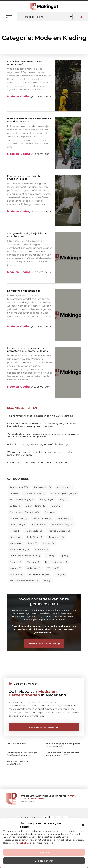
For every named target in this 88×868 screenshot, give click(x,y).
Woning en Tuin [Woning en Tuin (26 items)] (39, 574)
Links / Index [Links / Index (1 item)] (35, 537)
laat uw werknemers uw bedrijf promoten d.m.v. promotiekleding (28, 350)
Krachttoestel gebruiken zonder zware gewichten (37, 463)
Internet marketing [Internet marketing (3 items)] (59, 531)
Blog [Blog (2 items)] (63, 500)
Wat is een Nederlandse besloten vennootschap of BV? (63, 754)
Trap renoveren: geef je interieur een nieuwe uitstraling (40, 416)
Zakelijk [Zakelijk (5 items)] (60, 574)
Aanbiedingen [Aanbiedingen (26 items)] (19, 487)
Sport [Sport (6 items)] (65, 556)
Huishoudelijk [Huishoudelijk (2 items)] (34, 531)
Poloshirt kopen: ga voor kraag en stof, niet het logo (38, 444)
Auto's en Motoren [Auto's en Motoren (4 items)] (34, 493)
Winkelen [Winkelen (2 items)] (53, 568)
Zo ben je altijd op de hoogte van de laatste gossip (63, 745)
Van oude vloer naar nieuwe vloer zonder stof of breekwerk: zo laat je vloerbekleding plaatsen (43, 435)
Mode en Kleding (19, 96)
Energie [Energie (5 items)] (50, 512)
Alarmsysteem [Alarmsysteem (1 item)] (42, 487)
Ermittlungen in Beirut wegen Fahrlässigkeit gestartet (22, 754)
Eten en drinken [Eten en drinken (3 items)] (42, 518)
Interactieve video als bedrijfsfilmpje (17, 763)
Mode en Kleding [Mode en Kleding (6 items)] (20, 549)
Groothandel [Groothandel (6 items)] (38, 525)
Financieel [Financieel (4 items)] (64, 518)
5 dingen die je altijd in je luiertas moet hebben (27, 235)
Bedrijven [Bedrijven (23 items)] (47, 500)
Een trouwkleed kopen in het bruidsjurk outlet (25, 178)
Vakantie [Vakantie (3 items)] (15, 568)
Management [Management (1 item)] (56, 537)
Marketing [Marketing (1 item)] (16, 543)
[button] (83, 825)
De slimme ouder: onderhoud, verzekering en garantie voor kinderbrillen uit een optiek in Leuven (43, 425)
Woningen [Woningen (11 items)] (16, 574)
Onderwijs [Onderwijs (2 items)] (42, 549)
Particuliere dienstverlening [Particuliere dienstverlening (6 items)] (25, 556)
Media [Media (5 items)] (33, 543)
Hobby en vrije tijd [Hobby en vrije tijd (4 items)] (63, 525)
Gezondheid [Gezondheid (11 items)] (17, 525)
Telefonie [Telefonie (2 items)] (16, 562)
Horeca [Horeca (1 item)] (15, 531)
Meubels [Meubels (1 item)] (48, 543)
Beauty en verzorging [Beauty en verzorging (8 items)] (22, 500)
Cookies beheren (44, 861)
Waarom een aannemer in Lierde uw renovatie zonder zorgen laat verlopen (40, 453)
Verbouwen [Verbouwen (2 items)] (34, 568)
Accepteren (44, 853)
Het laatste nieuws (16, 744)
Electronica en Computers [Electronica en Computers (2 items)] (24, 512)
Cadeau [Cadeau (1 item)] (15, 506)
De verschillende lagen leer (24, 291)
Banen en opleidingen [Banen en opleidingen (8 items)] (63, 493)
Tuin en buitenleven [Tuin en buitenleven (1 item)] (56, 562)
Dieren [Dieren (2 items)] (56, 506)
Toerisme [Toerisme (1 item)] (33, 562)
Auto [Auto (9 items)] (14, 493)
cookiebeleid (25, 843)
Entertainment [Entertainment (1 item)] (18, 518)
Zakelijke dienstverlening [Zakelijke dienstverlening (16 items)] (24, 581)
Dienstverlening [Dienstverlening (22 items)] (36, 506)
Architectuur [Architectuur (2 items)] (64, 487)
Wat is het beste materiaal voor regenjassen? (26, 63)
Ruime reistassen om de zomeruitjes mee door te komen (29, 120)
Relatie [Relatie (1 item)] (51, 556)
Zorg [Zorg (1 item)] (47, 581)
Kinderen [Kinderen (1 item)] (16, 537)
